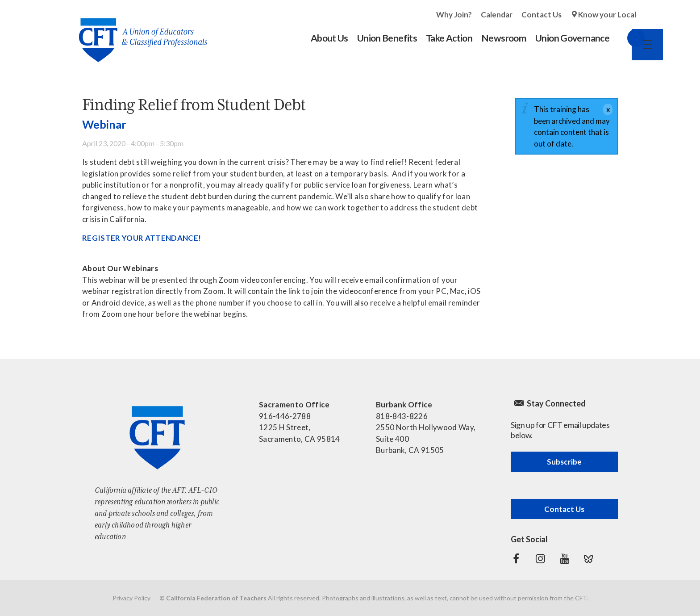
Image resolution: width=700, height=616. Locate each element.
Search (627, 38)
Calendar (497, 15)
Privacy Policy (131, 598)
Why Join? (454, 15)
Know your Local (607, 15)
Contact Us (542, 15)
